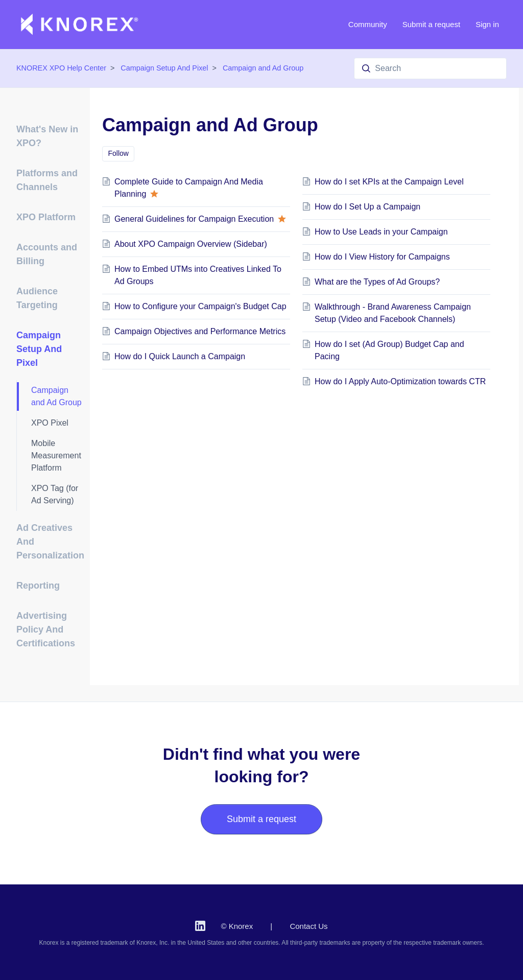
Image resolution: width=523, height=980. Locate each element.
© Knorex (237, 926)
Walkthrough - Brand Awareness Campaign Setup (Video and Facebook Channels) (393, 313)
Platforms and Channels (47, 180)
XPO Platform (46, 217)
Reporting (38, 586)
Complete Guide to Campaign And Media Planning (189, 188)
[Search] (430, 68)
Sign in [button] (487, 24)
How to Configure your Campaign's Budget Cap (200, 306)
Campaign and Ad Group (263, 68)
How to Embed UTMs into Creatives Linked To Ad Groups (198, 275)
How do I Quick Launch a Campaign (180, 356)
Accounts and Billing (47, 254)
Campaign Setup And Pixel (164, 68)
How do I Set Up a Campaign (367, 207)
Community (368, 24)
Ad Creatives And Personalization (50, 542)
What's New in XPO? (47, 136)
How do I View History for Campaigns (382, 257)
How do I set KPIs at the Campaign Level (389, 182)
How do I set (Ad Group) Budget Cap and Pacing (389, 350)
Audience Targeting (37, 298)
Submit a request (431, 24)
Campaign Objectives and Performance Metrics (200, 331)
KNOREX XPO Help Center (61, 68)
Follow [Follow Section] (118, 153)
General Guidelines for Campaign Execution (200, 219)
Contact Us (308, 926)
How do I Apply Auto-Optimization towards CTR (400, 381)
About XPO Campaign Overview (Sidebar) (191, 244)
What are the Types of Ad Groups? (377, 282)
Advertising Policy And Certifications (46, 629)
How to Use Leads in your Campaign (381, 232)
